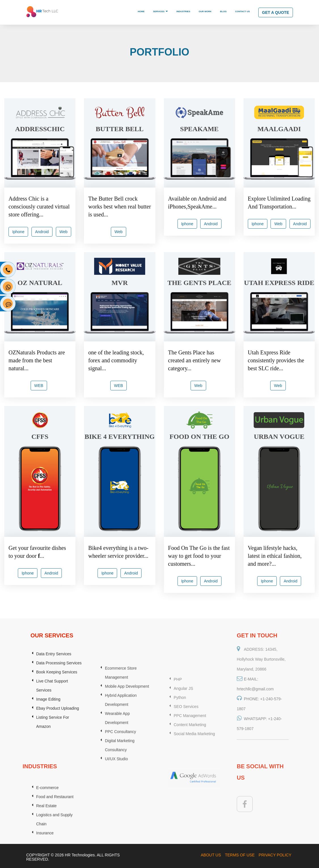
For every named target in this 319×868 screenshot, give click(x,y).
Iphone (18, 232)
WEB (39, 386)
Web (64, 232)
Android (42, 232)
